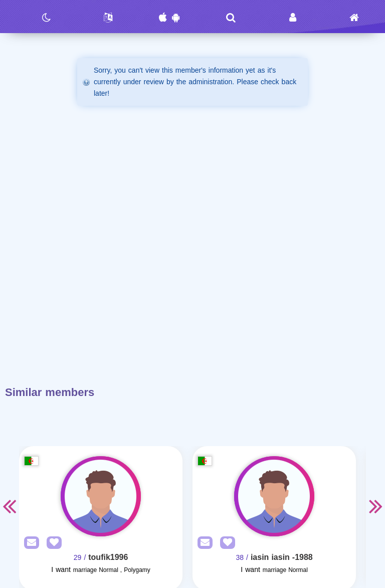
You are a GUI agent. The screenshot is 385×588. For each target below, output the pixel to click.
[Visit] (101, 496)
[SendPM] (29, 543)
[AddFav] (52, 543)
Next (376, 506)
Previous (9, 506)
